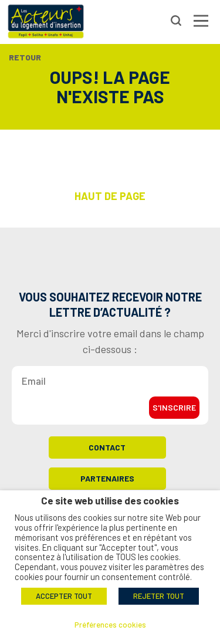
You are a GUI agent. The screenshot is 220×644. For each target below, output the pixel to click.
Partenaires (107, 478)
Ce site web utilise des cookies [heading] (110, 501)
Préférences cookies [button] (110, 625)
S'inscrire (174, 407)
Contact (107, 447)
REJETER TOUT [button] (159, 596)
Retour (25, 57)
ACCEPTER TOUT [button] (64, 596)
